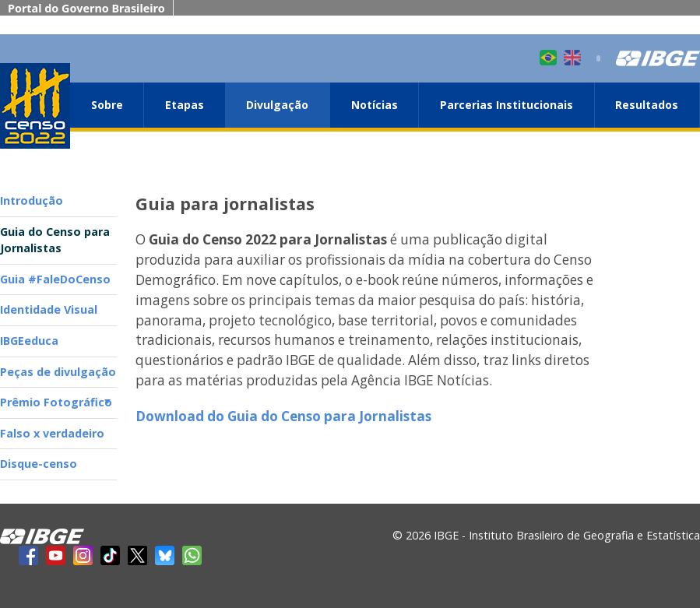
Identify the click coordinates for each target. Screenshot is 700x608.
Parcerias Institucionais (507, 105)
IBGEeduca (29, 341)
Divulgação (277, 105)
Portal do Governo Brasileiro (86, 8)
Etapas (185, 105)
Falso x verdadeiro (52, 433)
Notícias (375, 105)
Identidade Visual (49, 309)
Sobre (107, 105)
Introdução (32, 200)
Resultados (647, 105)
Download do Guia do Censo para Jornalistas (283, 416)
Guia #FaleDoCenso (55, 279)
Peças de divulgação (58, 372)
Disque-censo (39, 464)
